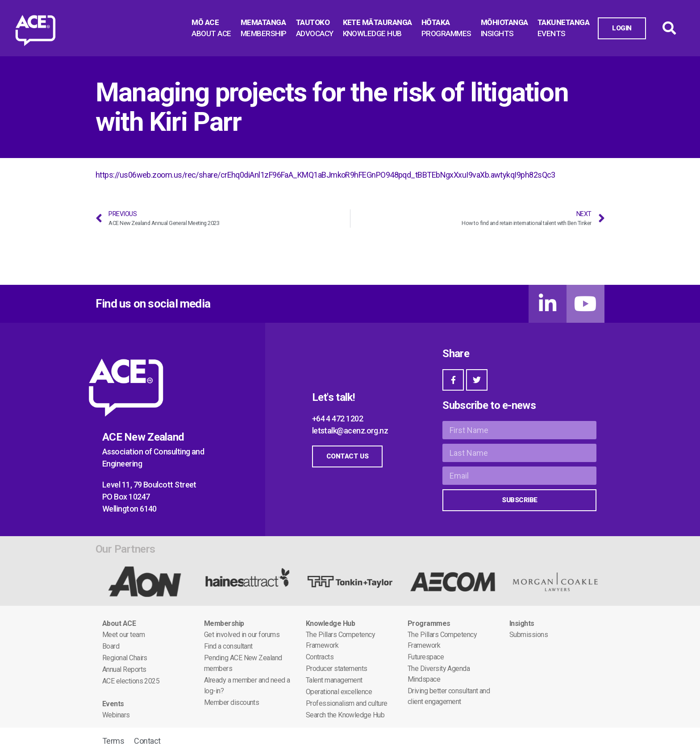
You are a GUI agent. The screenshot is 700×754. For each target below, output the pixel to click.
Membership (224, 623)
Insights (522, 623)
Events (113, 704)
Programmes (429, 623)
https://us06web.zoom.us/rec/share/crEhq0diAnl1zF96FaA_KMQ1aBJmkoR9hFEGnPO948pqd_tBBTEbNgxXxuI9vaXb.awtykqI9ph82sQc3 (325, 175)
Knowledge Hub (330, 623)
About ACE (119, 623)
